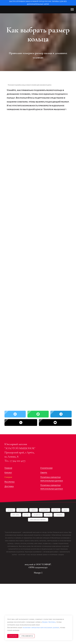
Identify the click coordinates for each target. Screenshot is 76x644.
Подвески (37, 515)
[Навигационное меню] (72, 9)
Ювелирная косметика (38, 520)
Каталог (8, 473)
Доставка (9, 486)
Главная (8, 468)
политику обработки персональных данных (41, 628)
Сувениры (59, 515)
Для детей (44, 510)
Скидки (8, 477)
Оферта (44, 473)
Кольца (11, 510)
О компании (46, 468)
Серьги (34, 510)
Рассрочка (10, 482)
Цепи (65, 510)
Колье (26, 515)
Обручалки (22, 510)
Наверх (38, 573)
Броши (48, 515)
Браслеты (16, 515)
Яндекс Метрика (49, 622)
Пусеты (56, 510)
